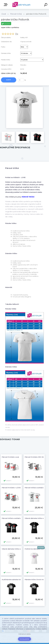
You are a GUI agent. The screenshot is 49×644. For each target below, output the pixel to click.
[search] (46, 5)
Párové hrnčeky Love (10, 457)
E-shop (6, 5)
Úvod (4, 14)
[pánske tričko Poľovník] (24, 88)
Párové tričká (16, 14)
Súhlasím (24, 639)
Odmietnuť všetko (25, 634)
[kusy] (21, 80)
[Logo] (21, 4)
